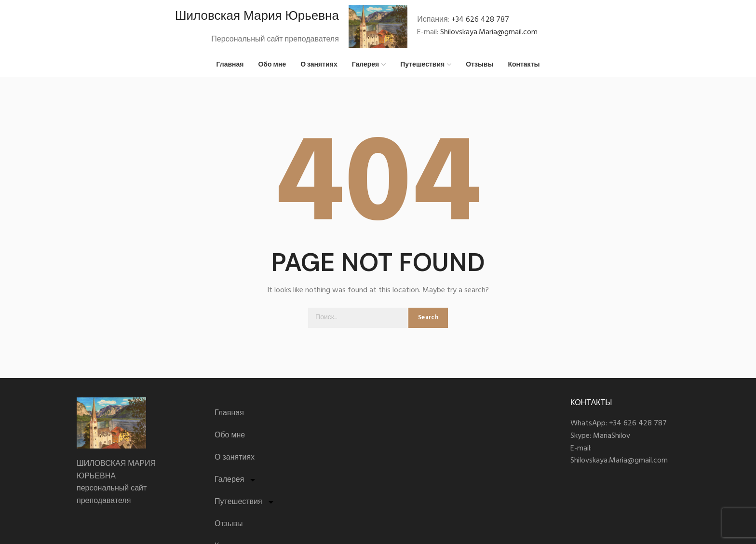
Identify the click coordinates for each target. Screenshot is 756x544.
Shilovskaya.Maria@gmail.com (489, 32)
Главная (229, 413)
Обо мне (230, 435)
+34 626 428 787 (480, 20)
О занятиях (235, 458)
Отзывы (229, 524)
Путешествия (245, 502)
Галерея (236, 480)
